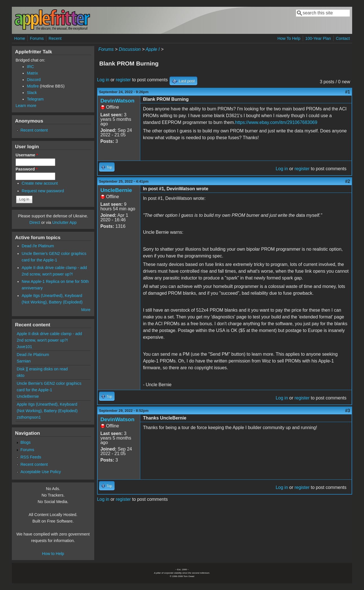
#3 (348, 411)
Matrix (32, 73)
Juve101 (24, 347)
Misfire (33, 86)
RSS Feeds (31, 457)
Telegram (35, 99)
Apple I (153, 49)
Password (27, 169)
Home (19, 38)
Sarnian (24, 361)
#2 (348, 181)
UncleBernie (116, 190)
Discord (34, 80)
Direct (35, 222)
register (123, 80)
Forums (37, 38)
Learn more (26, 106)
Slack (32, 93)
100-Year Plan (318, 38)
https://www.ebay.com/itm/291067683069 (276, 122)
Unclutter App (64, 222)
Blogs (25, 442)
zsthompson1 (29, 417)
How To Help (289, 38)
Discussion (130, 49)
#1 (348, 92)
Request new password (43, 191)
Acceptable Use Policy (40, 472)
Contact (343, 38)
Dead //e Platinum (38, 246)
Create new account (40, 183)
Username (27, 155)
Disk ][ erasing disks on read (42, 369)
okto (20, 375)
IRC (30, 67)
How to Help (53, 554)
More (86, 310)
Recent (55, 38)
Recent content (34, 130)
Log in (103, 80)
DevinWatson (118, 101)
